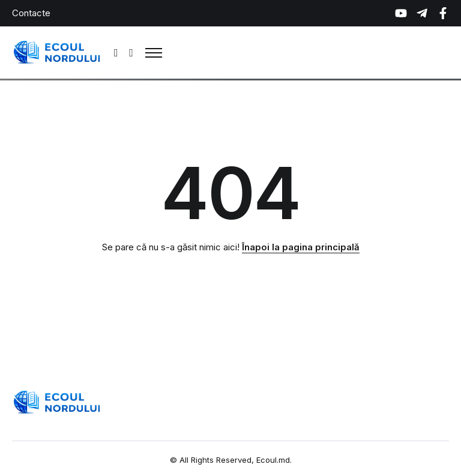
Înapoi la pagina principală (301, 247)
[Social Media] (401, 13)
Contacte (31, 13)
